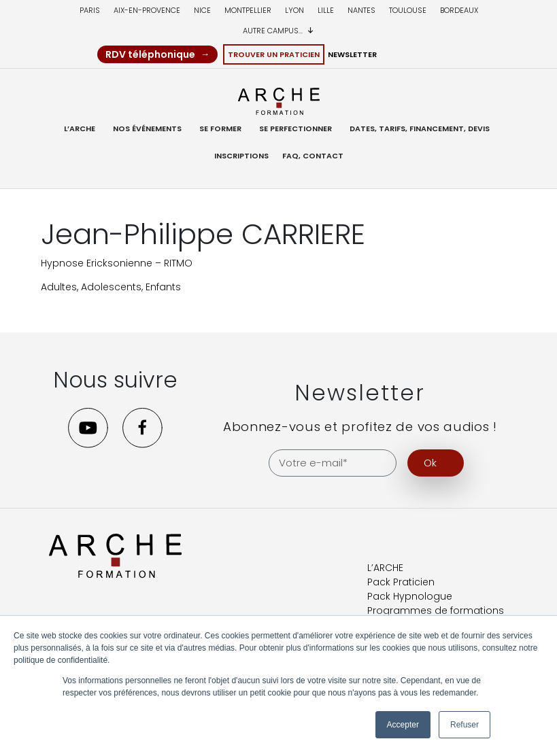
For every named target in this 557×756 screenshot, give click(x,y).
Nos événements (147, 128)
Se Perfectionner (296, 128)
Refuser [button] (465, 725)
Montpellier (248, 10)
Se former (220, 128)
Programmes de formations (436, 610)
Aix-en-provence (147, 10)
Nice (202, 10)
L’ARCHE (80, 128)
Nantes (361, 10)
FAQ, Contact (313, 156)
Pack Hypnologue (410, 596)
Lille (326, 10)
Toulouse (408, 10)
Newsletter (352, 54)
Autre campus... (278, 31)
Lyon (294, 10)
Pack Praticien (401, 581)
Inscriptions (241, 156)
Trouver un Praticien (274, 54)
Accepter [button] (403, 725)
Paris (90, 10)
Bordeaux (459, 10)
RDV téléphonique (150, 54)
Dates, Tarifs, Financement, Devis (420, 128)
